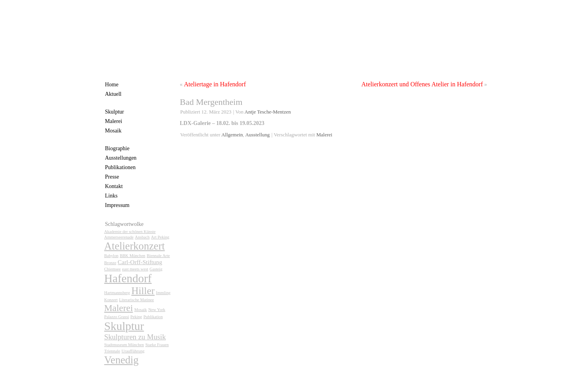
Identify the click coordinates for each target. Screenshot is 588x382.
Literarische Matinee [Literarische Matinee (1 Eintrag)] (136, 300)
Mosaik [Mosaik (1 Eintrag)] (141, 310)
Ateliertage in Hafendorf (215, 84)
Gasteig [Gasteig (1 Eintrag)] (156, 269)
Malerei (114, 121)
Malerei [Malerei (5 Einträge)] (119, 308)
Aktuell (113, 94)
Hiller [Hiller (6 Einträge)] (143, 291)
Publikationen (121, 167)
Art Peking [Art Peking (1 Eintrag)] (160, 237)
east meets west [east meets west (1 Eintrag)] (135, 269)
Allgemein (232, 135)
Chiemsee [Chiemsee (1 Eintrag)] (113, 269)
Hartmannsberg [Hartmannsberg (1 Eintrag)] (117, 293)
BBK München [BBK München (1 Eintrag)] (133, 256)
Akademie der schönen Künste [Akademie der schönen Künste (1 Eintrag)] (130, 232)
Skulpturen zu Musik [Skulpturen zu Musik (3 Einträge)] (135, 337)
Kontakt (114, 186)
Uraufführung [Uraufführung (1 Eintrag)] (133, 351)
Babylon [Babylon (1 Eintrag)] (111, 256)
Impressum (117, 205)
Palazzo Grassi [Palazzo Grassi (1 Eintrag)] (117, 317)
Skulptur (115, 112)
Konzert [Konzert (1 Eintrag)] (111, 300)
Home (112, 85)
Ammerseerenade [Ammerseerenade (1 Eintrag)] (119, 237)
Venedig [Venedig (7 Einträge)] (121, 360)
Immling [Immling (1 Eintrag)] (163, 293)
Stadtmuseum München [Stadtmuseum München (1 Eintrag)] (124, 345)
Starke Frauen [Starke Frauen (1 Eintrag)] (157, 345)
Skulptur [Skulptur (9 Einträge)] (124, 326)
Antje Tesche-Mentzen (268, 112)
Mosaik (113, 131)
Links (111, 196)
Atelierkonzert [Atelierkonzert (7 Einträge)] (135, 246)
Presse (112, 177)
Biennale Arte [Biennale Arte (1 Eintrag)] (158, 256)
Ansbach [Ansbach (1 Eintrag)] (142, 237)
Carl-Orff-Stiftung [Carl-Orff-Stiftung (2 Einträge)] (140, 262)
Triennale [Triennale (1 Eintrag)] (112, 351)
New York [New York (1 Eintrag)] (157, 310)
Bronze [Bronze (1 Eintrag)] (110, 263)
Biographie (117, 148)
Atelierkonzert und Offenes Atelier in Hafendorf (422, 84)
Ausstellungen (121, 158)
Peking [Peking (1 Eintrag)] (136, 317)
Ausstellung (258, 135)
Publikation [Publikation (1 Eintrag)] (153, 317)
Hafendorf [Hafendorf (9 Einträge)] (128, 278)
